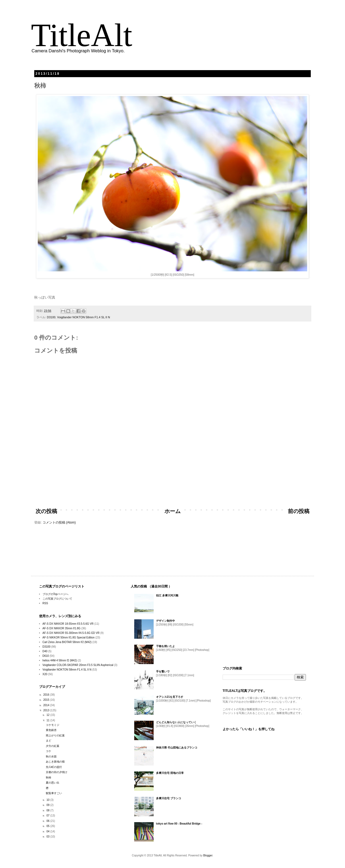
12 (48, 715)
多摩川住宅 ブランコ (169, 798)
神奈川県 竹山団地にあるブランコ (177, 748)
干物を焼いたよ (165, 646)
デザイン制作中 (165, 621)
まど (49, 741)
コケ (49, 751)
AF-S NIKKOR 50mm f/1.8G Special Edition (69, 638)
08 (48, 810)
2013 (46, 710)
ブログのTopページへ (56, 594)
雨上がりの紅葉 (55, 735)
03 (48, 837)
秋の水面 (51, 756)
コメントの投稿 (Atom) (59, 522)
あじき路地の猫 (55, 762)
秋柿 (49, 778)
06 (48, 821)
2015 (46, 700)
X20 (45, 674)
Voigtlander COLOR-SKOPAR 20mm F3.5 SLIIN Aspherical (78, 665)
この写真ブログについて (57, 599)
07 (48, 816)
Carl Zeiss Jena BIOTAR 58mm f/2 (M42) (67, 642)
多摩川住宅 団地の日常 (170, 773)
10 (48, 800)
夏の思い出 (53, 783)
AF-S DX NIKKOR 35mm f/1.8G (62, 628)
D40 (45, 651)
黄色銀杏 (51, 730)
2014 (46, 705)
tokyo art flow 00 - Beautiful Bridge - (179, 824)
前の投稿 (299, 511)
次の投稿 (46, 511)
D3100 (51, 317)
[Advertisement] (172, 489)
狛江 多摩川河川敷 (167, 595)
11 (48, 720)
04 (48, 831)
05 (48, 826)
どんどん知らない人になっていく (176, 722)
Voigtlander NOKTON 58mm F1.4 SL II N (84, 317)
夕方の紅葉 (53, 746)
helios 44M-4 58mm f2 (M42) (60, 660)
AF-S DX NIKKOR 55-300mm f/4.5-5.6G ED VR (71, 633)
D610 (46, 656)
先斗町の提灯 (54, 767)
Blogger (208, 855)
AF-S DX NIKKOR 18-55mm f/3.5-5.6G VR (68, 624)
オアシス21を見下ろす (170, 697)
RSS (45, 603)
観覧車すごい (54, 793)
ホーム (172, 511)
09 (48, 805)
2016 (46, 695)
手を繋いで (163, 671)
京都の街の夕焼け (57, 772)
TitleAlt (82, 35)
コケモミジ (53, 725)
